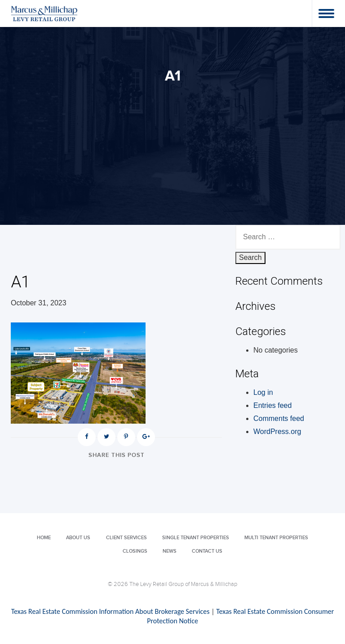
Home (44, 538)
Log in (263, 392)
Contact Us (207, 551)
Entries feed (272, 405)
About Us (78, 538)
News (170, 551)
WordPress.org (277, 432)
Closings (135, 551)
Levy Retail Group (44, 13)
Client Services (126, 538)
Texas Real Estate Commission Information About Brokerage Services (111, 611)
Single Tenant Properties (196, 538)
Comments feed (279, 418)
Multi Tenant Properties (276, 538)
